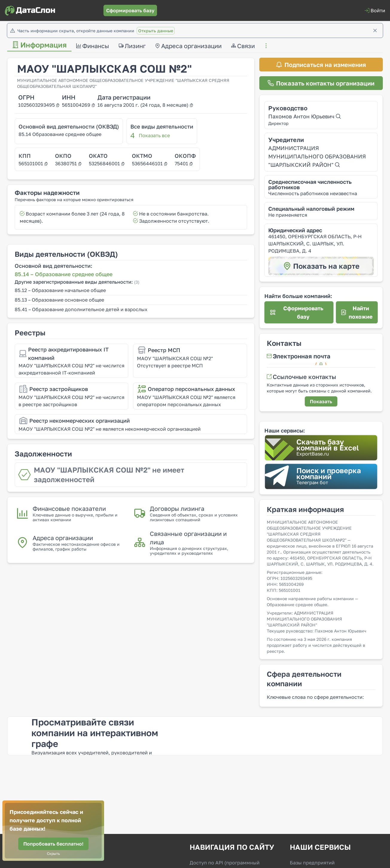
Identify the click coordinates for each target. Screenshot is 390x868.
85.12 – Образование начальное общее (60, 290)
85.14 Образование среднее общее (60, 134)
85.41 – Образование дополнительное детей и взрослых (81, 309)
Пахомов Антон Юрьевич (304, 116)
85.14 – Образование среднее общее (64, 274)
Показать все (154, 135)
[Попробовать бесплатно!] (53, 844)
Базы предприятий (312, 863)
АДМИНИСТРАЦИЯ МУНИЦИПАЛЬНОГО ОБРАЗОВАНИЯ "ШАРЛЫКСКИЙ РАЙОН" (317, 156)
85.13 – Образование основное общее (59, 300)
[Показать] (321, 401)
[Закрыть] (375, 30)
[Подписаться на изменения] (321, 65)
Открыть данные (156, 31)
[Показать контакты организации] (321, 83)
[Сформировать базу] (130, 10)
